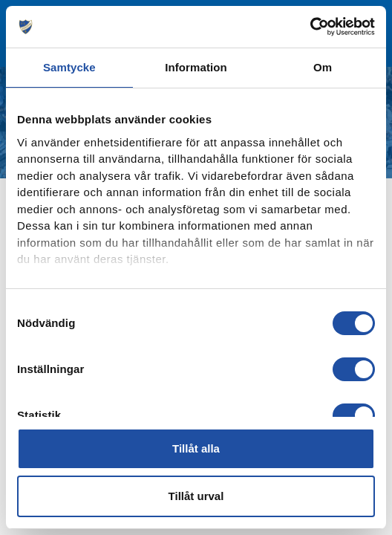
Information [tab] (196, 67)
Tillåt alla (196, 448)
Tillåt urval (196, 496)
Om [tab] (323, 67)
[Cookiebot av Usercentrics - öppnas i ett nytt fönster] (310, 27)
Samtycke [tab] (69, 67)
